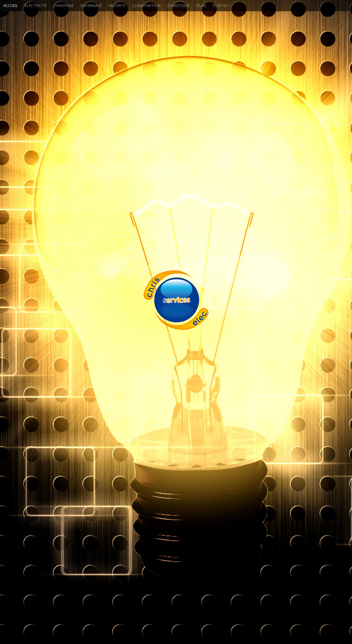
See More (176, 373)
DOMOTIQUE (178, 6)
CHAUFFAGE (64, 6)
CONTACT (221, 6)
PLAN (201, 6)
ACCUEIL (11, 6)
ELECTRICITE (36, 6)
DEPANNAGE (91, 6)
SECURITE (117, 6)
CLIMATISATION (146, 6)
